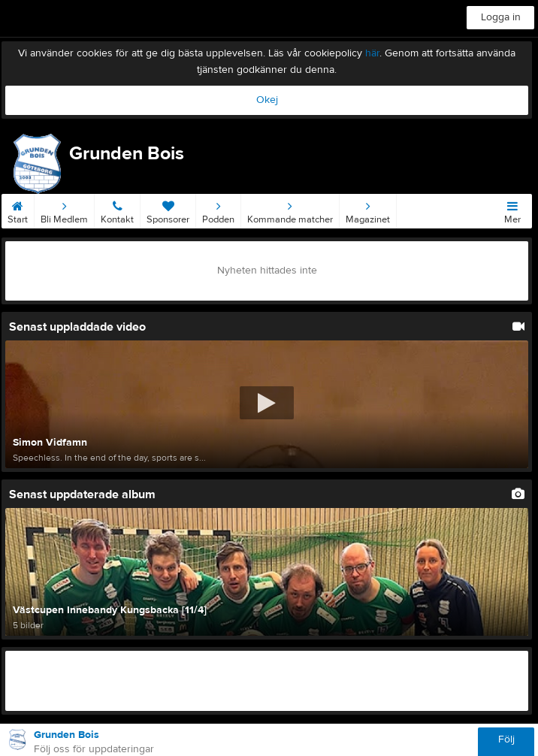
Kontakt (117, 210)
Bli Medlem (64, 210)
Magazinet (368, 210)
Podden (218, 210)
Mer (512, 210)
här (372, 53)
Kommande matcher (290, 210)
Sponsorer (168, 210)
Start (18, 210)
